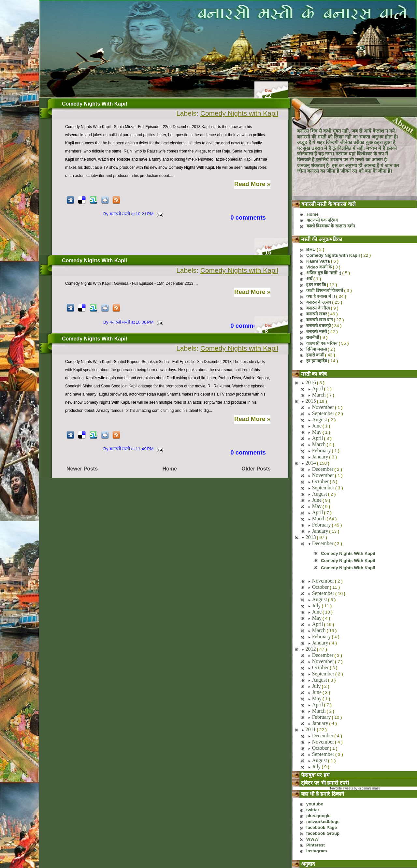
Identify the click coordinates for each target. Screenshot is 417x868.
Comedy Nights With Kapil (94, 104)
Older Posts (256, 469)
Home (169, 469)
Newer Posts (82, 469)
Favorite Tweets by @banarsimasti (355, 788)
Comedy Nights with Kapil (239, 113)
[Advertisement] (158, 240)
